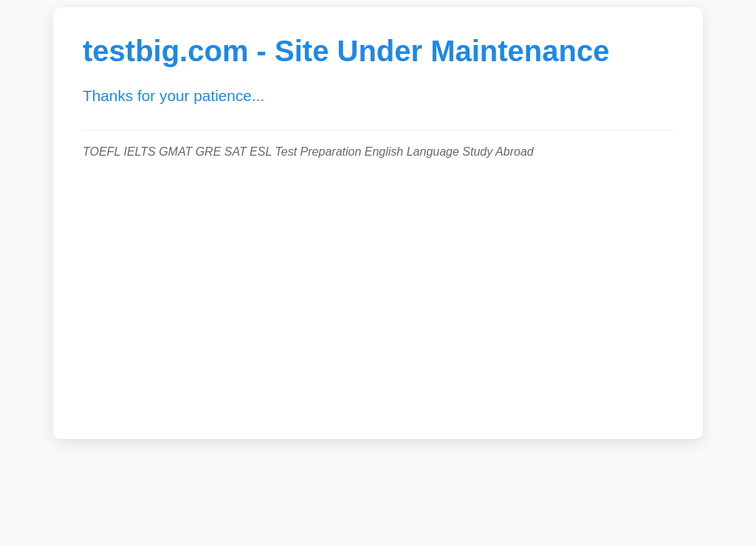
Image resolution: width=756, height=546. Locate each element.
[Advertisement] (378, 291)
